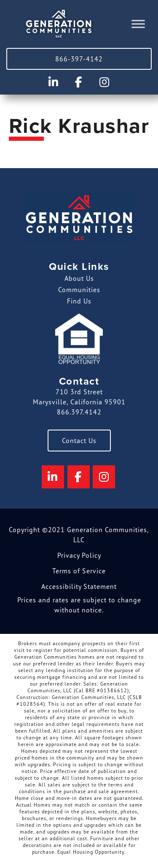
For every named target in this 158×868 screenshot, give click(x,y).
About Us (79, 278)
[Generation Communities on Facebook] (79, 82)
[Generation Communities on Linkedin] (53, 82)
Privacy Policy (79, 555)
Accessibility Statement (79, 586)
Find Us (79, 301)
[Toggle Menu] (138, 24)
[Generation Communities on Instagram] (105, 82)
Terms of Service (79, 571)
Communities (79, 290)
